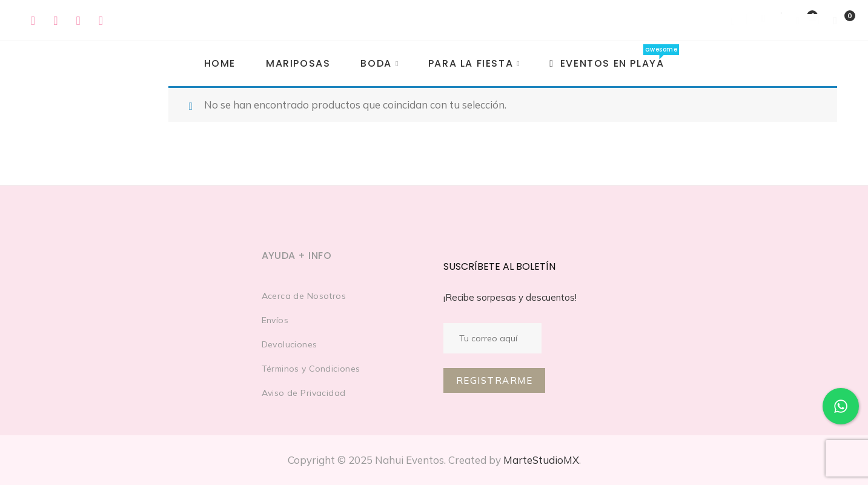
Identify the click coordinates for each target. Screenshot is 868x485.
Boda (376, 63)
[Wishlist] (800, 20)
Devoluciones (290, 344)
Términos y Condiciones (311, 369)
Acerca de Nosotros (304, 296)
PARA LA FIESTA (471, 63)
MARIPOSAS (298, 63)
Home (220, 63)
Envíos (275, 320)
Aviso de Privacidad (304, 393)
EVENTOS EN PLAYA (607, 63)
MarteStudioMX (541, 460)
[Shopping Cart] (836, 20)
